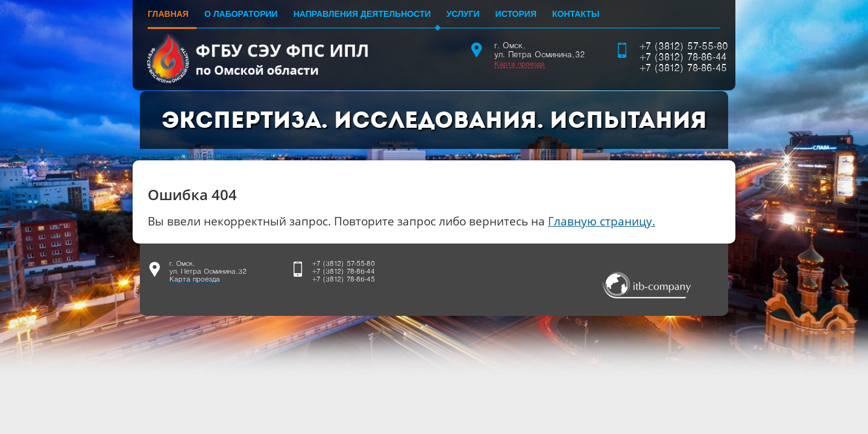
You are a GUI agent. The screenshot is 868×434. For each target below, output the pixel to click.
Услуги (463, 14)
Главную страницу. (602, 221)
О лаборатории (241, 14)
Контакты (576, 14)
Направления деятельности (362, 14)
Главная (168, 14)
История (516, 14)
